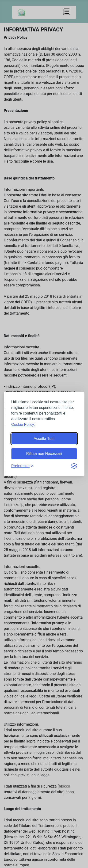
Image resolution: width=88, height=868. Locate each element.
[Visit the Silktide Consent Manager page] (74, 466)
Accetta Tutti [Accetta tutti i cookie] (44, 439)
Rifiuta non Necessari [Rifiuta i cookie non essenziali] (44, 454)
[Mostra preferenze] (22, 466)
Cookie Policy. (23, 424)
